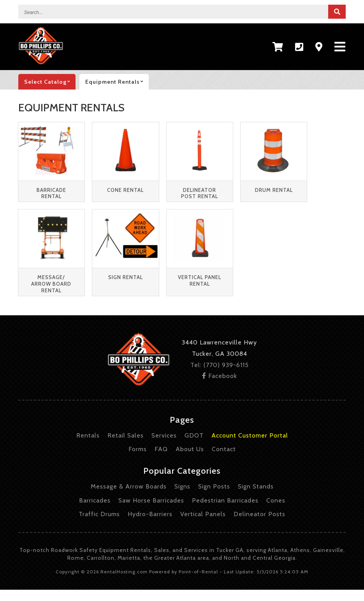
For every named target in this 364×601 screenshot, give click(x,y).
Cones (276, 500)
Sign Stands (256, 486)
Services (164, 435)
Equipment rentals (117, 82)
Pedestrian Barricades (225, 500)
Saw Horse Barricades (151, 500)
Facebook (220, 376)
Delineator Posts (259, 514)
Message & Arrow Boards (129, 486)
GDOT (194, 435)
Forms (138, 449)
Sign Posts (214, 486)
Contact (224, 449)
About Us (190, 449)
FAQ (161, 449)
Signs (182, 486)
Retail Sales (126, 435)
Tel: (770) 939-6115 (220, 365)
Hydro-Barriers (150, 514)
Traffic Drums (99, 514)
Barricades (95, 500)
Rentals (88, 435)
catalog (50, 82)
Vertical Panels (203, 514)
